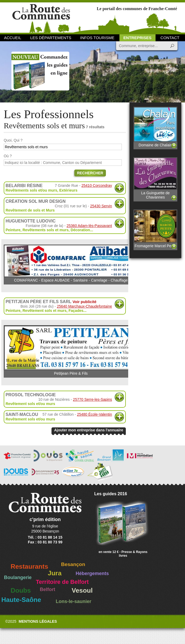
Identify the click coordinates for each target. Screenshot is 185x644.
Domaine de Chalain (155, 127)
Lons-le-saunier (74, 601)
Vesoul (82, 590)
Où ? (8, 156)
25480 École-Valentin (94, 414)
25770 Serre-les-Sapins (92, 399)
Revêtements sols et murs (46, 230)
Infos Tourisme (97, 38)
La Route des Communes (41, 17)
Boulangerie (18, 577)
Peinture (13, 230)
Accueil (13, 38)
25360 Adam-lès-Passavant (89, 226)
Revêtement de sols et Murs (30, 210)
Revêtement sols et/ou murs (30, 404)
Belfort (48, 589)
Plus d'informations (119, 188)
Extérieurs (68, 190)
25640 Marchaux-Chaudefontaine (84, 306)
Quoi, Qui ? (13, 140)
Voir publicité (84, 302)
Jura (55, 573)
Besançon (73, 564)
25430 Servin (101, 206)
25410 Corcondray (97, 185)
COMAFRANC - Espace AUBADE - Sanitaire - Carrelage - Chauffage (71, 263)
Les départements (51, 38)
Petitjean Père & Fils (71, 350)
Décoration (80, 230)
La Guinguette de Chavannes (155, 178)
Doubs (21, 590)
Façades (76, 311)
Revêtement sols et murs (45, 311)
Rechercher (90, 173)
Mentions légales (38, 621)
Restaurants (29, 566)
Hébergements (92, 573)
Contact (170, 38)
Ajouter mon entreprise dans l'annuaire (89, 430)
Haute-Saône (21, 600)
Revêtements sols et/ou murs (31, 190)
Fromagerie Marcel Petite (155, 229)
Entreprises (137, 38)
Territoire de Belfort (62, 582)
